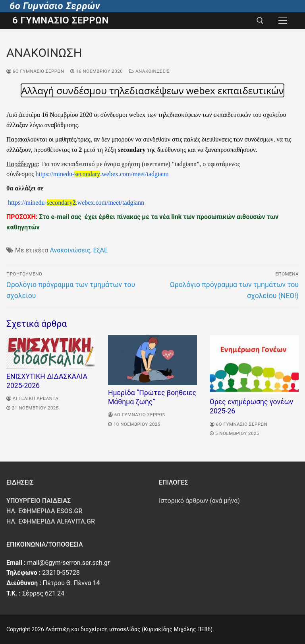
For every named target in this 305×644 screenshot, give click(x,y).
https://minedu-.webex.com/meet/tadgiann (102, 174)
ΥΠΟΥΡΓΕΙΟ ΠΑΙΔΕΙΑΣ (39, 501)
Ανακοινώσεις (149, 71)
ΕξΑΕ (100, 250)
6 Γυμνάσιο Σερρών (61, 20)
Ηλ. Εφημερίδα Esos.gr (44, 511)
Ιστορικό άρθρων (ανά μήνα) (199, 501)
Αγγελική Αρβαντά (32, 398)
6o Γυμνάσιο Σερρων (35, 71)
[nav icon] (283, 21)
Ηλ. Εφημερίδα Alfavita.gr (51, 521)
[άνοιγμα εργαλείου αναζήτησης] (260, 21)
